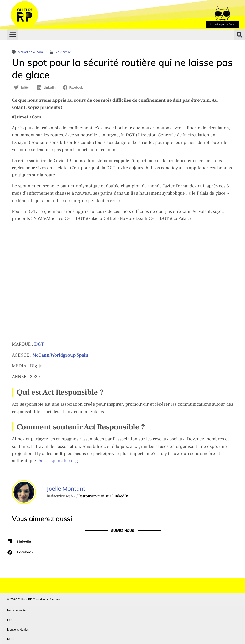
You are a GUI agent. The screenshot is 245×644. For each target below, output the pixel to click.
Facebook (25, 552)
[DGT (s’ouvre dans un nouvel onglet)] (39, 344)
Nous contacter (17, 610)
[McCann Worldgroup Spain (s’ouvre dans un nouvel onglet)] (60, 355)
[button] (13, 35)
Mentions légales (18, 630)
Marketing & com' (31, 52)
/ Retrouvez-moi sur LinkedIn (102, 496)
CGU (10, 620)
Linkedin (24, 542)
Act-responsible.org (58, 461)
